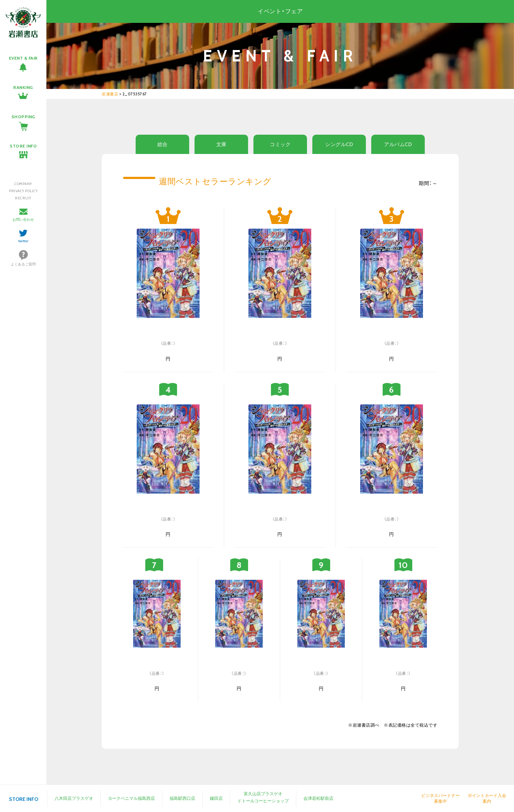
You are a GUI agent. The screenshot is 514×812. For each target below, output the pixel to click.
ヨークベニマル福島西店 (131, 798)
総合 (163, 144)
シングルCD (339, 144)
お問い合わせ (23, 220)
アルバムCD (398, 144)
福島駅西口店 (182, 798)
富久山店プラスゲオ (263, 794)
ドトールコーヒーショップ (263, 801)
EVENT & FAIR (23, 58)
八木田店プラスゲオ (74, 798)
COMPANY (23, 184)
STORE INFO (23, 146)
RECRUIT (23, 198)
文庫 (221, 144)
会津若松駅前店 (318, 798)
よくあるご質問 (23, 264)
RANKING (23, 87)
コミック (280, 144)
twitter (23, 241)
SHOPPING (23, 117)
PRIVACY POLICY (23, 191)
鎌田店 (216, 798)
